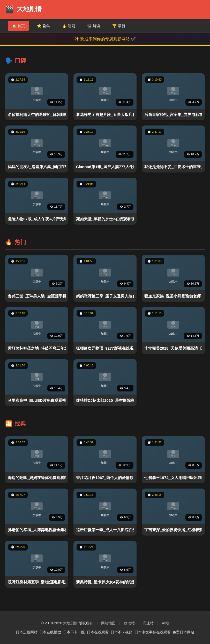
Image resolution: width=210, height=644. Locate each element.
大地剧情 (70, 623)
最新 (119, 26)
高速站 (148, 623)
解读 (94, 26)
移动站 (129, 623)
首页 (18, 26)
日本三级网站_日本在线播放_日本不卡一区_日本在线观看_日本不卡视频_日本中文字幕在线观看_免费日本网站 (105, 632)
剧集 (43, 26)
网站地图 (108, 623)
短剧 (69, 26)
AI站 (165, 623)
